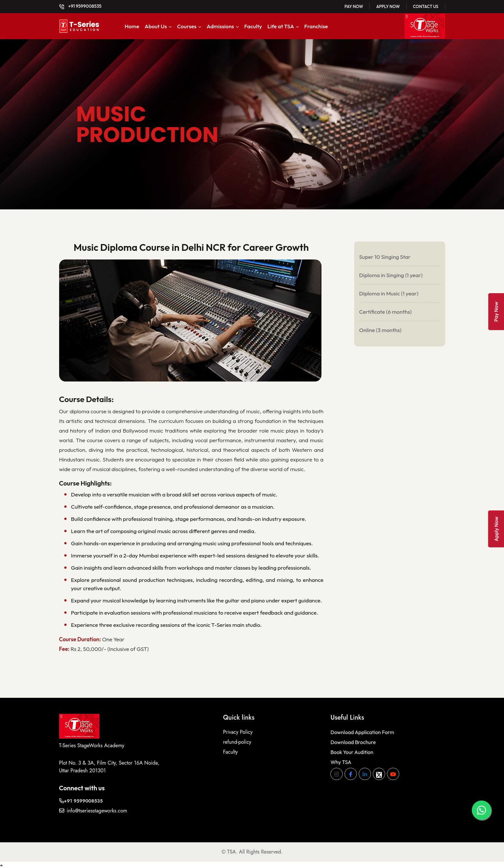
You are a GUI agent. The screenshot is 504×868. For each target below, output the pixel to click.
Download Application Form (362, 730)
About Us (156, 26)
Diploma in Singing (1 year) (391, 275)
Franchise (316, 26)
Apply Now (388, 6)
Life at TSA (281, 26)
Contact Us (426, 6)
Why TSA (341, 760)
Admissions (220, 26)
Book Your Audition (352, 750)
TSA (232, 850)
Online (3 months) (380, 330)
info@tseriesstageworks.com (93, 809)
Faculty (253, 26)
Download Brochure (353, 740)
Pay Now (354, 6)
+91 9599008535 (80, 6)
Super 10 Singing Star (385, 257)
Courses (187, 26)
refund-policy (237, 740)
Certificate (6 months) (385, 312)
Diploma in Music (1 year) (389, 293)
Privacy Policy (238, 730)
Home (132, 26)
